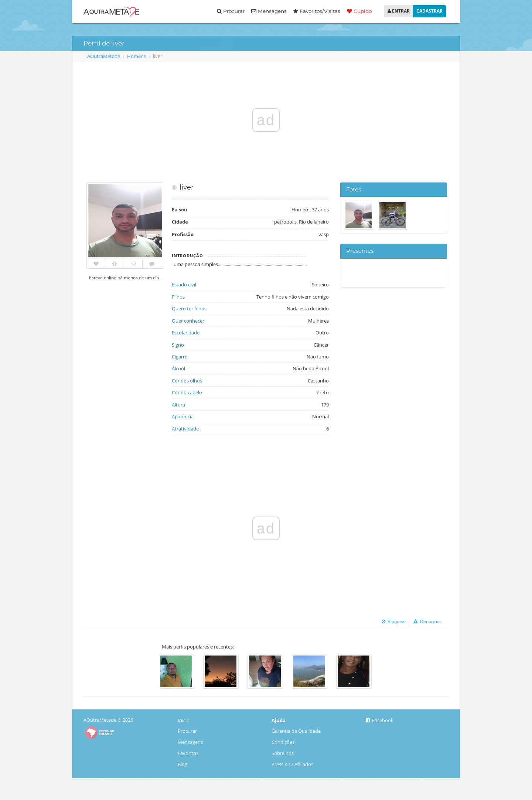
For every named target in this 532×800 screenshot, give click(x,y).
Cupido (359, 11)
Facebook (380, 720)
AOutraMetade (104, 56)
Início (184, 720)
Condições (283, 742)
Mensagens (269, 11)
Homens (137, 56)
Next (382, 672)
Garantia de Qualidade (296, 731)
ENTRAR (399, 11)
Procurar (231, 11)
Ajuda (279, 720)
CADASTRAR (429, 11)
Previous (150, 672)
